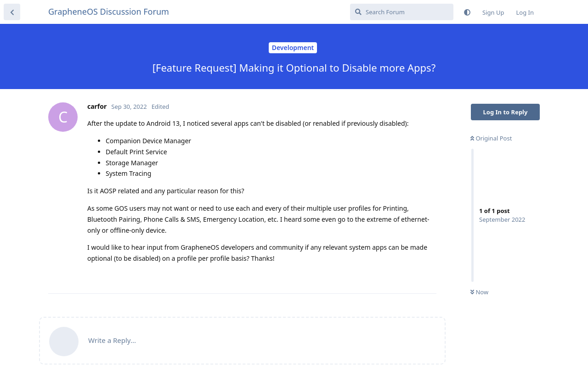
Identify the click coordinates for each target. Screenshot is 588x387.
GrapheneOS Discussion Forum (109, 11)
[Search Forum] (402, 12)
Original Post (491, 138)
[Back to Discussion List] (12, 12)
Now (479, 292)
